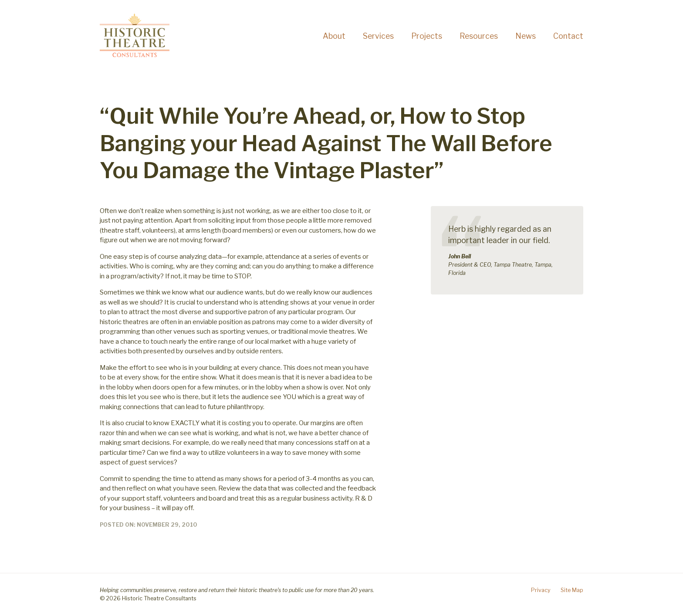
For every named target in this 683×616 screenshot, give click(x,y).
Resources (479, 36)
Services (378, 36)
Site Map (572, 590)
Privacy (541, 590)
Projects (427, 36)
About (334, 36)
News (526, 36)
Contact (568, 36)
